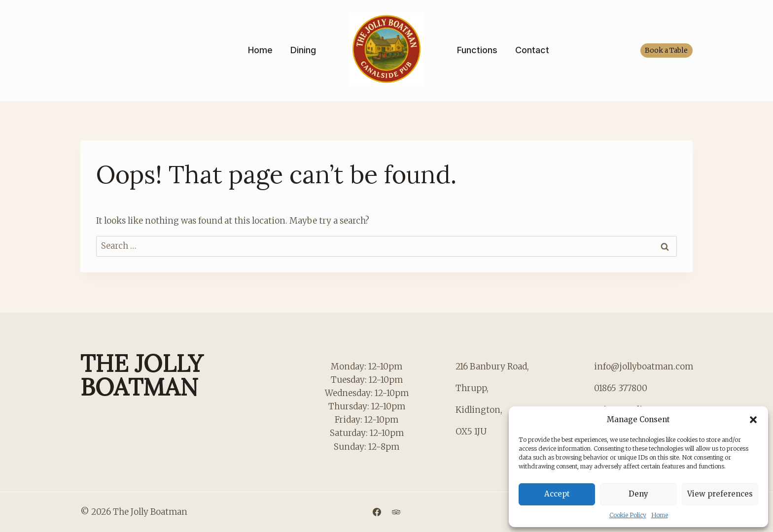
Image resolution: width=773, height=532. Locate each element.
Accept (557, 494)
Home (660, 515)
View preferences (720, 494)
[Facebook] (377, 512)
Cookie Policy (628, 515)
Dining (303, 50)
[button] (753, 420)
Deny (638, 494)
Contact (532, 50)
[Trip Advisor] (396, 512)
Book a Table (666, 50)
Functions (477, 50)
